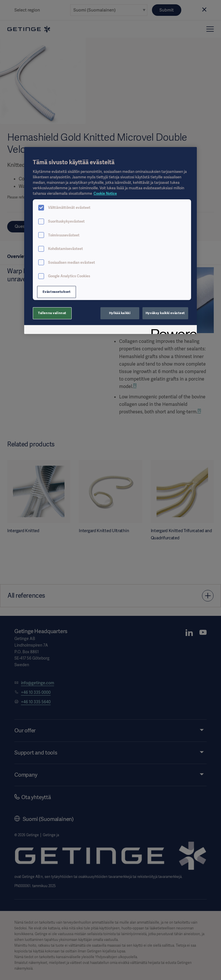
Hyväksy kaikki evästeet (165, 313)
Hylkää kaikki (120, 313)
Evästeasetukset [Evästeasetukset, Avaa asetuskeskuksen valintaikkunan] (57, 292)
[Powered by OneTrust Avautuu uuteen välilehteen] (172, 330)
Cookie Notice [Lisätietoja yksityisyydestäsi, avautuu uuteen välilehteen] (105, 193)
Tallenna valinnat (52, 313)
